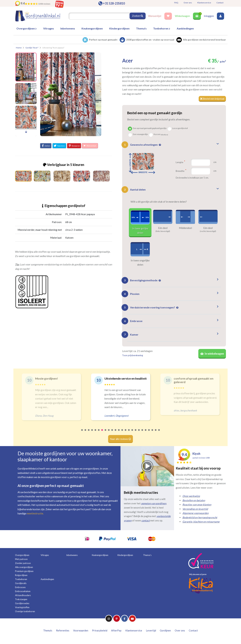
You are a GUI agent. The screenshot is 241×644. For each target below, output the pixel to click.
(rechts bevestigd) (208, 231)
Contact (220, 3)
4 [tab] (92, 434)
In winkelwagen (212, 354)
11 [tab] (116, 434)
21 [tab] (149, 434)
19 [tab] (142, 434)
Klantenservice (204, 3)
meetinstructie (35, 515)
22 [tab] (152, 434)
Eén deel (163, 228)
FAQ (176, 3)
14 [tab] (126, 434)
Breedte (181, 171)
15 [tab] (129, 434)
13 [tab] (122, 434)
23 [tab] (156, 434)
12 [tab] (119, 434)
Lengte (180, 162)
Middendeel (185, 228)
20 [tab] (146, 434)
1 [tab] (82, 434)
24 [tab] (159, 434)
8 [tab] (106, 434)
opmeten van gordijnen (154, 505)
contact (146, 522)
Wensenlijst (155, 16)
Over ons (188, 3)
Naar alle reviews (121, 440)
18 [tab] (139, 434)
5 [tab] (96, 434)
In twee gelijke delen (140, 231)
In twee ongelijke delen (140, 263)
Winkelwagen (182, 16)
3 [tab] (89, 434)
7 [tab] (102, 434)
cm (215, 162)
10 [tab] (112, 434)
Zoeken (137, 16)
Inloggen (209, 16)
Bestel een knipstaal (212, 99)
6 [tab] (99, 434)
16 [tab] (132, 434)
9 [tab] (109, 434)
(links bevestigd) (163, 231)
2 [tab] (86, 434)
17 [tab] (136, 434)
